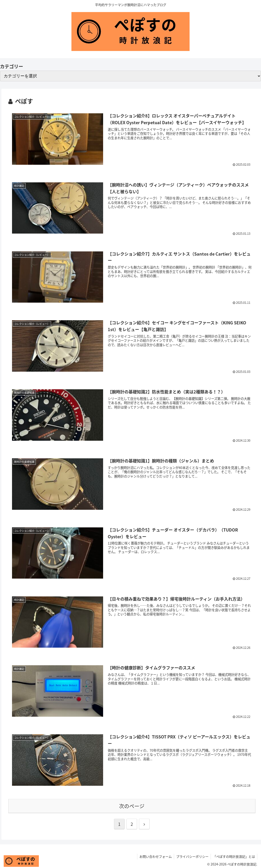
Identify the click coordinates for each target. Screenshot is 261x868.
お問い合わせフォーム (154, 857)
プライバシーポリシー (192, 857)
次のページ (132, 807)
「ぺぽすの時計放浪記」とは (234, 857)
